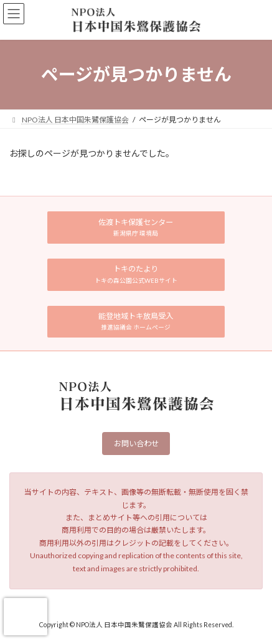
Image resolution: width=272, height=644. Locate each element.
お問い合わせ (136, 444)
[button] (136, 228)
